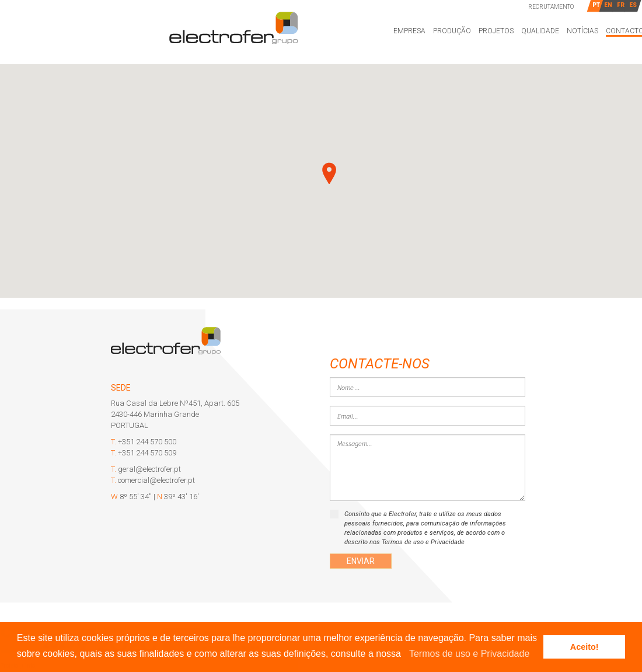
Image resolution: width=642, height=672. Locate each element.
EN (608, 5)
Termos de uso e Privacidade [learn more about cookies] (469, 654)
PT (596, 5)
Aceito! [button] (585, 647)
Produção (452, 31)
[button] (405, 654)
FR (621, 5)
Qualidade (540, 31)
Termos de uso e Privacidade (423, 542)
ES (633, 5)
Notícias (582, 31)
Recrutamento (551, 7)
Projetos (496, 31)
